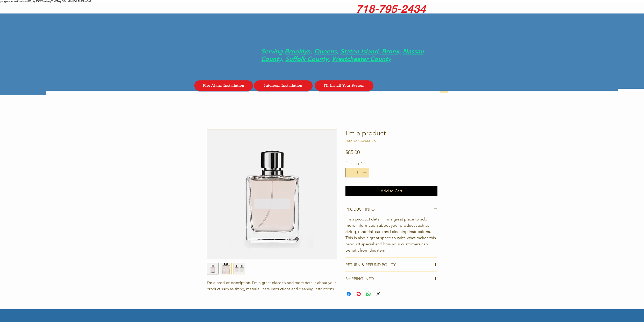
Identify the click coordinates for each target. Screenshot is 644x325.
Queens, (326, 51)
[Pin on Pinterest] (359, 294)
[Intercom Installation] (283, 86)
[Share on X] (378, 294)
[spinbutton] (357, 173)
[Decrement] (349, 173)
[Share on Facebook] (349, 294)
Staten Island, (361, 51)
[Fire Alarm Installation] (224, 86)
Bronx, (391, 51)
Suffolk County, (308, 59)
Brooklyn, (298, 51)
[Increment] (365, 173)
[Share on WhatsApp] (369, 294)
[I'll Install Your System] (344, 86)
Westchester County (361, 59)
